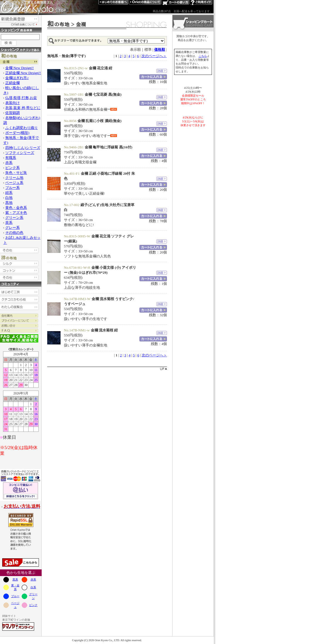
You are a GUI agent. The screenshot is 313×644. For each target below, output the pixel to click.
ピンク (33, 605)
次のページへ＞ (154, 56)
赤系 (33, 580)
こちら (203, 56)
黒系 (15, 580)
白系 (33, 587)
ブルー (15, 596)
